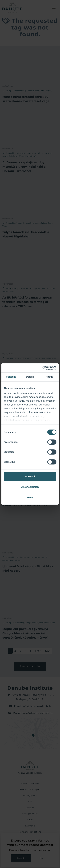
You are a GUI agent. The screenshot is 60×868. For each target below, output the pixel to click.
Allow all (30, 476)
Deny (30, 497)
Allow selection (30, 487)
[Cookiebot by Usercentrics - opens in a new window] (43, 368)
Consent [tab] (11, 377)
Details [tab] (30, 377)
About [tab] (49, 377)
